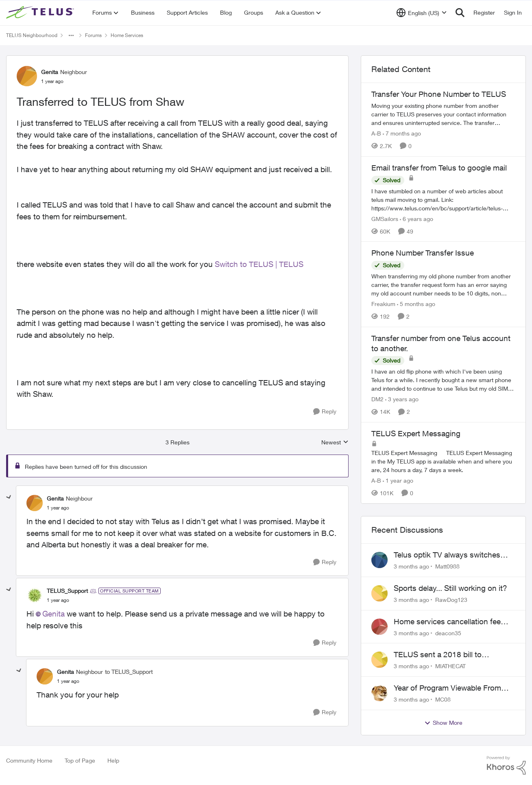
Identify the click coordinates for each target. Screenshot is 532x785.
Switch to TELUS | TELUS (259, 264)
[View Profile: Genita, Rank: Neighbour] (27, 76)
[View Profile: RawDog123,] (379, 593)
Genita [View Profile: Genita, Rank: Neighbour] (50, 72)
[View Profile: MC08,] (379, 693)
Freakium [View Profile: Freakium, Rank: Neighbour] (383, 304)
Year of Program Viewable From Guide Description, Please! (447, 688)
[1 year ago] (398, 480)
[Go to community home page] (41, 13)
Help (113, 760)
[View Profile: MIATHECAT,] (379, 660)
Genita (53, 614)
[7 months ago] (402, 133)
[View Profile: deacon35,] (379, 627)
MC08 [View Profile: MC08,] (443, 699)
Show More (443, 723)
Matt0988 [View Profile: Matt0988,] (447, 566)
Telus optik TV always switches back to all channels (447, 555)
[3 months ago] (411, 566)
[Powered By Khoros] (506, 765)
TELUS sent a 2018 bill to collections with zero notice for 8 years (449, 655)
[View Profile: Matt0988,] (379, 560)
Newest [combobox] (335, 443)
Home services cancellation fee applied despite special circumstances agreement (447, 622)
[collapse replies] (9, 497)
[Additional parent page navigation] (71, 35)
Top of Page (80, 760)
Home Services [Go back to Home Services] (127, 35)
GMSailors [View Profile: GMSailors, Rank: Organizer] (385, 218)
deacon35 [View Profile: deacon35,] (448, 633)
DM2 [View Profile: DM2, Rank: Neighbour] (377, 399)
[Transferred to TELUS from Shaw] (58, 508)
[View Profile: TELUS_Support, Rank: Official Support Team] (35, 595)
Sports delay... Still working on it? (450, 588)
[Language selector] (422, 13)
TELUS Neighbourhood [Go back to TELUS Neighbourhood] (32, 35)
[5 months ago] (416, 304)
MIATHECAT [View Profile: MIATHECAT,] (450, 666)
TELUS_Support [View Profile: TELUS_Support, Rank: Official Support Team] (67, 591)
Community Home (29, 760)
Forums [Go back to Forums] (93, 35)
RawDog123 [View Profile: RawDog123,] (451, 600)
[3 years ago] (402, 399)
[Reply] (325, 412)
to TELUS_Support (129, 672)
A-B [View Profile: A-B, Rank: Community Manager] (376, 133)
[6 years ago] (416, 218)
